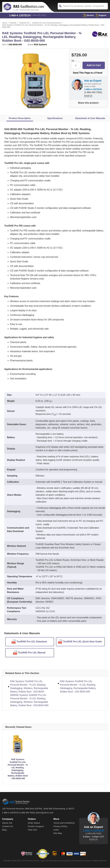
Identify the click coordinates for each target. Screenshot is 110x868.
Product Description (20, 118)
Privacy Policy (60, 827)
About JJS (7, 823)
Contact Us (7, 827)
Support (101, 15)
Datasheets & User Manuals (90, 118)
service (88, 15)
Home (5, 23)
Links (56, 830)
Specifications (55, 118)
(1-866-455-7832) (39, 15)
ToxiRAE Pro (25, 23)
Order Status (34, 823)
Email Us (88, 96)
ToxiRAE (13, 23)
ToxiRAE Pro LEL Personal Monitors (47, 23)
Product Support (36, 827)
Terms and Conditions (64, 823)
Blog (4, 830)
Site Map (58, 833)
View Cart (32, 830)
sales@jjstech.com (44, 813)
